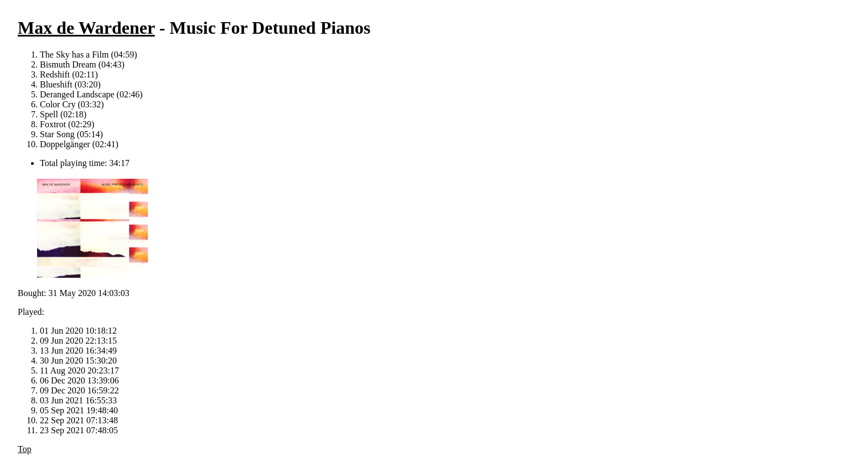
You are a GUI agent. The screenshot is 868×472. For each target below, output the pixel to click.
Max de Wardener (86, 28)
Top (25, 449)
